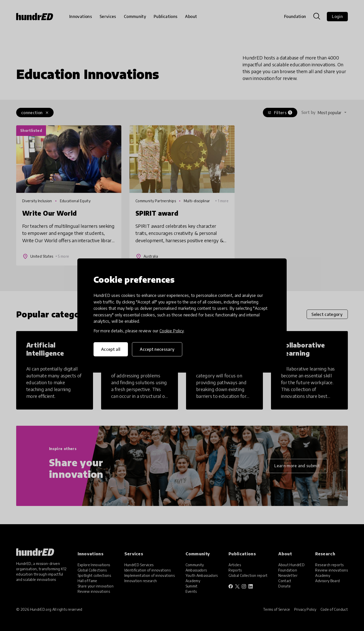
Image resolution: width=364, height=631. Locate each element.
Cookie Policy (172, 331)
